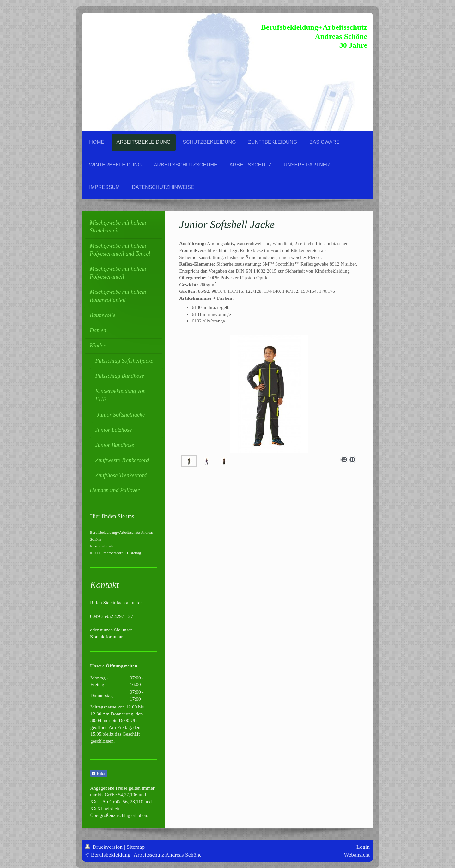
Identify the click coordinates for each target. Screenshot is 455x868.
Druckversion (105, 847)
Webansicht (357, 855)
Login (363, 847)
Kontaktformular (106, 637)
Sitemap (136, 847)
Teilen (99, 774)
